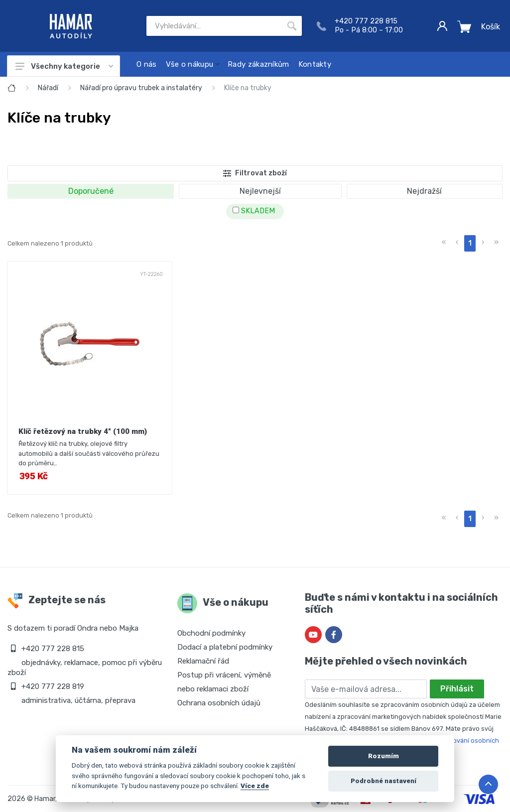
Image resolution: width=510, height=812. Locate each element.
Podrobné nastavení (383, 781)
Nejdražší (424, 191)
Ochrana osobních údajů (219, 703)
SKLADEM (254, 211)
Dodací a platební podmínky (225, 647)
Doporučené (91, 191)
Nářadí (48, 88)
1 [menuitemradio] (470, 243)
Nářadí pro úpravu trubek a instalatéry (141, 88)
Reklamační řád (203, 661)
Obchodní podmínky (211, 633)
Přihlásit (457, 689)
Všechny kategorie (64, 66)
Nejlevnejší (260, 191)
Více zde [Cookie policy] (255, 786)
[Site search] (214, 26)
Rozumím (383, 756)
